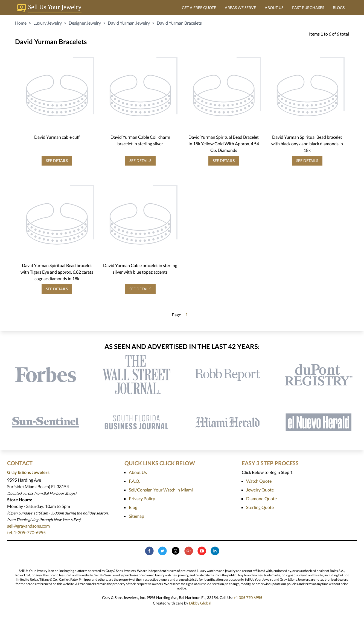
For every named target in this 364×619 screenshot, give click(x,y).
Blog (133, 507)
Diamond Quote (261, 498)
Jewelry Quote (260, 490)
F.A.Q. (134, 481)
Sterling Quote (260, 507)
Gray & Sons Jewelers (28, 472)
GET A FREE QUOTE (199, 8)
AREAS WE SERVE (240, 8)
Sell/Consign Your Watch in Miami (161, 490)
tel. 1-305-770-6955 (26, 532)
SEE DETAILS (57, 160)
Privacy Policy (142, 498)
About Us (138, 472)
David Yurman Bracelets (179, 23)
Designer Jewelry (85, 23)
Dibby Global (200, 603)
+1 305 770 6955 (248, 598)
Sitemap (136, 516)
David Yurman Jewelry (129, 23)
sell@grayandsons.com (28, 526)
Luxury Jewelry (48, 23)
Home (21, 23)
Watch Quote (259, 481)
